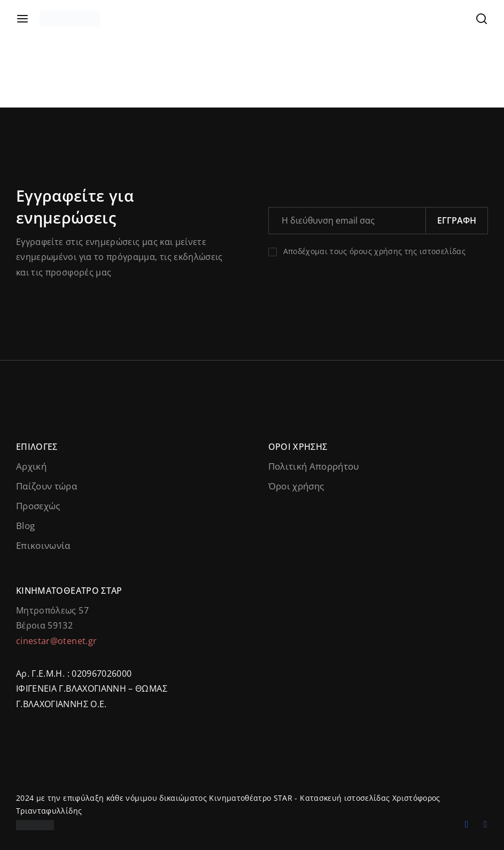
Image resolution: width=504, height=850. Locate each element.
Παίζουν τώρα (46, 486)
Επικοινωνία (43, 545)
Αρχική (31, 466)
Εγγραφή (457, 220)
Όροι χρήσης (296, 486)
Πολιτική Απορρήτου (314, 466)
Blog (25, 526)
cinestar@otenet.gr (56, 641)
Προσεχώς (38, 506)
